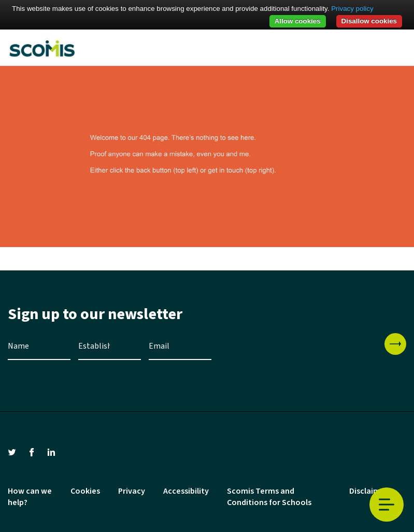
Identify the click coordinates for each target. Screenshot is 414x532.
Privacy (132, 491)
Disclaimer (369, 491)
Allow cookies (298, 21)
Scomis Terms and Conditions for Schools (269, 497)
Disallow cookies (369, 21)
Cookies (85, 491)
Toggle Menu (387, 505)
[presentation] (298, 353)
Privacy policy (352, 9)
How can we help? (30, 497)
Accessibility (186, 491)
